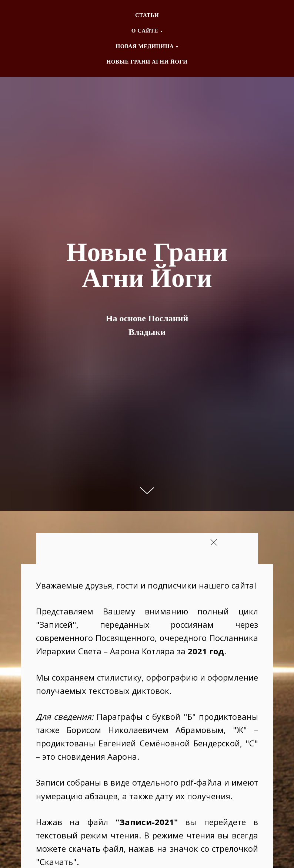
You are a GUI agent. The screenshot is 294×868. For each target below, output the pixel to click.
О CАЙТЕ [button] (145, 31)
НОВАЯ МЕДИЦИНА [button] (145, 46)
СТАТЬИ (147, 15)
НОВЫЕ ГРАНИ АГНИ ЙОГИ (147, 62)
